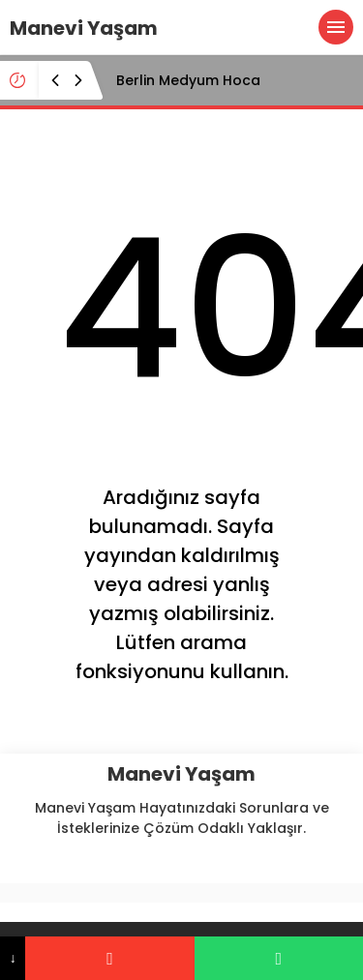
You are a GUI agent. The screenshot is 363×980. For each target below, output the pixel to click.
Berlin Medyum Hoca (188, 80)
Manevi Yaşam (84, 28)
